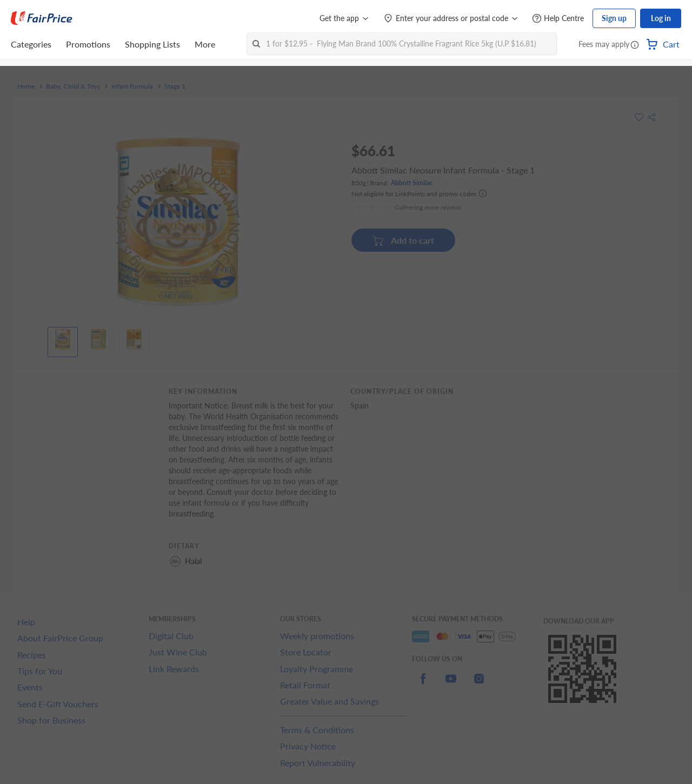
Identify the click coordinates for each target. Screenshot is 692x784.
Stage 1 (175, 86)
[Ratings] (408, 207)
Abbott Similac (412, 183)
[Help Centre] (558, 19)
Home (26, 86)
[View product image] (63, 339)
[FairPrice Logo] (42, 18)
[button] (635, 45)
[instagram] (479, 685)
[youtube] (451, 685)
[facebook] (423, 685)
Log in (661, 18)
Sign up (614, 18)
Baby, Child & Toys (73, 86)
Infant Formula (132, 86)
